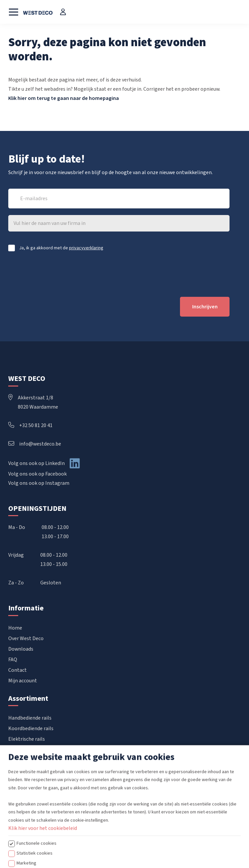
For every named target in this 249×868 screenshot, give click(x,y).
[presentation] (58, 274)
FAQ (13, 660)
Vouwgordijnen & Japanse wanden (46, 750)
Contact (18, 670)
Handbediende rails (30, 718)
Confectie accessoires (33, 760)
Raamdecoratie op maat (36, 771)
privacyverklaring (86, 248)
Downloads (21, 649)
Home (15, 628)
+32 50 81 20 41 (30, 425)
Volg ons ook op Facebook (37, 474)
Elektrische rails (27, 739)
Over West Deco (26, 638)
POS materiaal (25, 781)
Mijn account (23, 681)
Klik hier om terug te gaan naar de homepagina (64, 98)
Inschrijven (205, 307)
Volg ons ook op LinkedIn (36, 463)
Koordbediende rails (31, 728)
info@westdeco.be (35, 444)
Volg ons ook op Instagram (39, 483)
